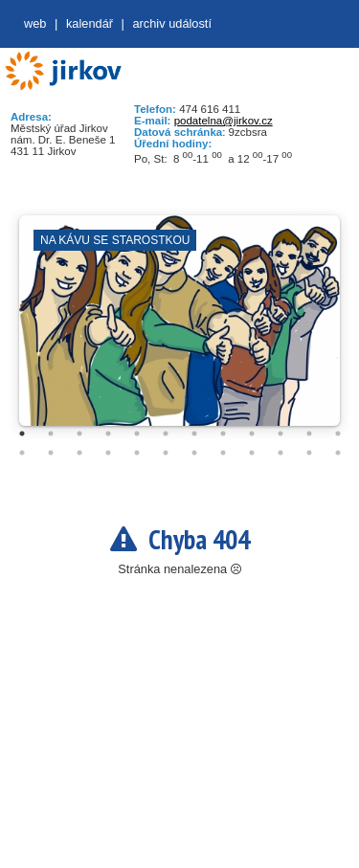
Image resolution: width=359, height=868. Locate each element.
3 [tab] (79, 434)
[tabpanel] (179, 330)
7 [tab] (194, 434)
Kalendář (90, 23)
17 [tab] (137, 453)
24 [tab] (338, 453)
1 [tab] (22, 434)
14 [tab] (51, 453)
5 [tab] (137, 434)
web (35, 23)
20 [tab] (223, 453)
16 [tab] (108, 453)
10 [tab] (280, 434)
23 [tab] (309, 453)
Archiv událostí (172, 23)
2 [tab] (51, 434)
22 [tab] (280, 453)
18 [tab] (166, 453)
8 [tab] (223, 434)
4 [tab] (108, 434)
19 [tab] (194, 453)
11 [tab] (309, 434)
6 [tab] (166, 434)
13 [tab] (22, 453)
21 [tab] (252, 453)
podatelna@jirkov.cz (224, 121)
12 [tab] (338, 434)
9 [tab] (252, 434)
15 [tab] (79, 453)
